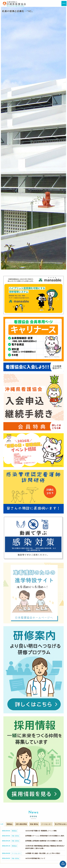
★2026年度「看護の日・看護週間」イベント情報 (41, 831)
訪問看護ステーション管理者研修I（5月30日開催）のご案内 (45, 836)
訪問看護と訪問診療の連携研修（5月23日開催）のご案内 (44, 841)
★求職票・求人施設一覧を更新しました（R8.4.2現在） (43, 853)
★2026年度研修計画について (35, 858)
